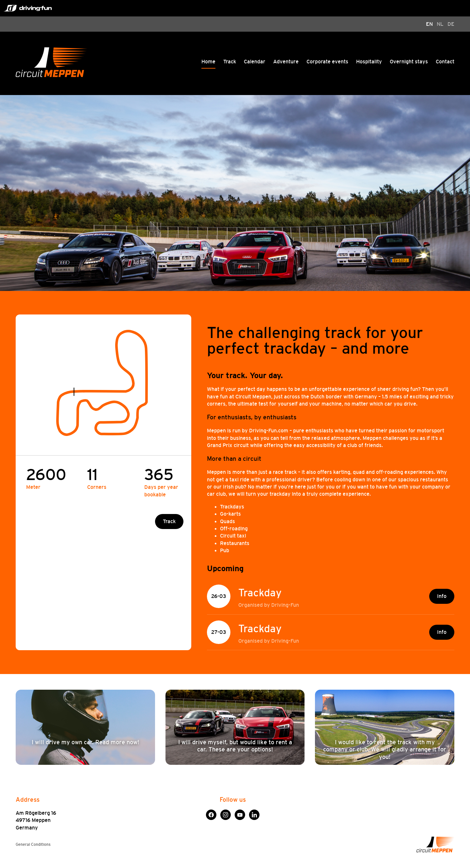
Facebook (211, 813)
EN (429, 24)
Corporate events (327, 62)
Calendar (255, 62)
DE (451, 24)
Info (442, 596)
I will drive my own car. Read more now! (85, 742)
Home (208, 62)
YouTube (240, 813)
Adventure (286, 62)
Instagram (226, 813)
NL (440, 24)
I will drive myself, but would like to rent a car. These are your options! (235, 746)
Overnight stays (409, 62)
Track (230, 62)
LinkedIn (254, 813)
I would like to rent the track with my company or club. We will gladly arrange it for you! (385, 750)
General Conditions (33, 844)
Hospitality (369, 62)
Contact (445, 62)
